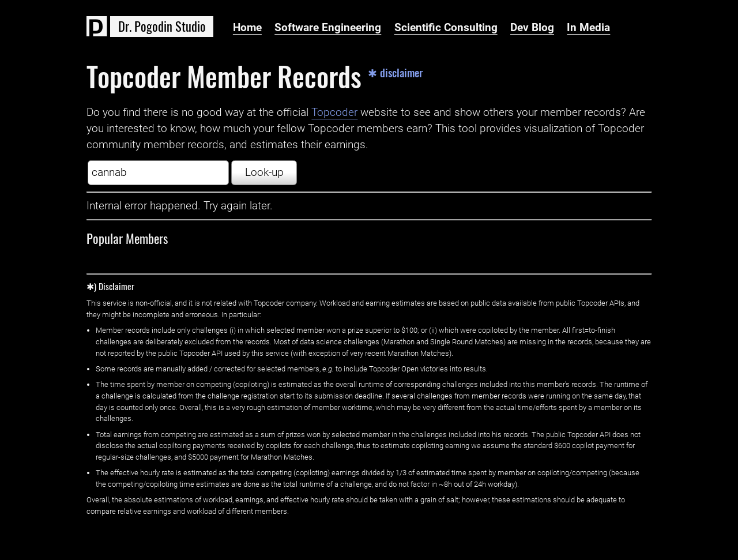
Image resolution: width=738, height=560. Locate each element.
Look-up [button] (264, 172)
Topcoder (334, 112)
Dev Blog (532, 28)
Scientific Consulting (446, 28)
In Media (588, 28)
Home (247, 28)
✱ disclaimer (396, 73)
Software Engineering (328, 28)
